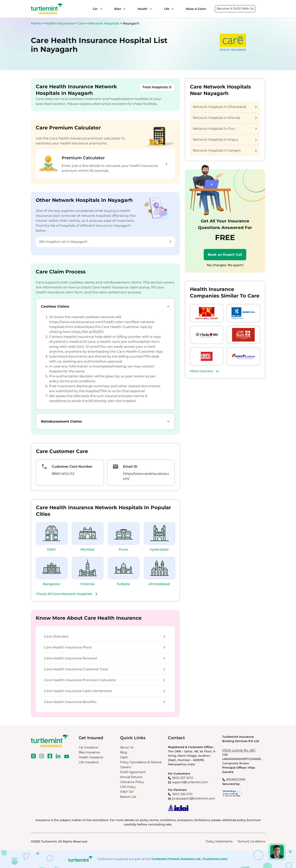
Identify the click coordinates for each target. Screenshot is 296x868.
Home (36, 23)
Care (81, 23)
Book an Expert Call (225, 255)
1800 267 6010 (183, 778)
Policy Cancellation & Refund (141, 762)
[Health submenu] (150, 9)
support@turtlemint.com (190, 782)
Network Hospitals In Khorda (225, 118)
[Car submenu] (100, 9)
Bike (118, 9)
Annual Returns (131, 777)
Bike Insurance (89, 752)
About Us (127, 747)
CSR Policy (128, 787)
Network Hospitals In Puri (225, 129)
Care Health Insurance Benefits (105, 702)
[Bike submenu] (123, 9)
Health (143, 9)
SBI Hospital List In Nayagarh (105, 242)
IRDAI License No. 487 (239, 750)
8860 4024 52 (63, 474)
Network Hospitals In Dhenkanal (225, 107)
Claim (124, 757)
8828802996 (236, 780)
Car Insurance (88, 747)
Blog (123, 752)
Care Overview (105, 636)
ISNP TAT (127, 792)
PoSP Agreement (133, 772)
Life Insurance (89, 762)
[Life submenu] (172, 9)
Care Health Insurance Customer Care (105, 669)
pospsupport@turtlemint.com (194, 798)
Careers (125, 767)
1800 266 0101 (182, 794)
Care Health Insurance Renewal (105, 658)
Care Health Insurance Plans (105, 647)
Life (167, 9)
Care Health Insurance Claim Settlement (105, 691)
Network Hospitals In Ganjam (225, 150)
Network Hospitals (104, 23)
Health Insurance (59, 23)
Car (95, 9)
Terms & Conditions (251, 841)
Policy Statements (219, 841)
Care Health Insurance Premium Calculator (105, 680)
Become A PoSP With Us (235, 9)
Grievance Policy (132, 782)
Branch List (128, 797)
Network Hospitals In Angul (225, 140)
